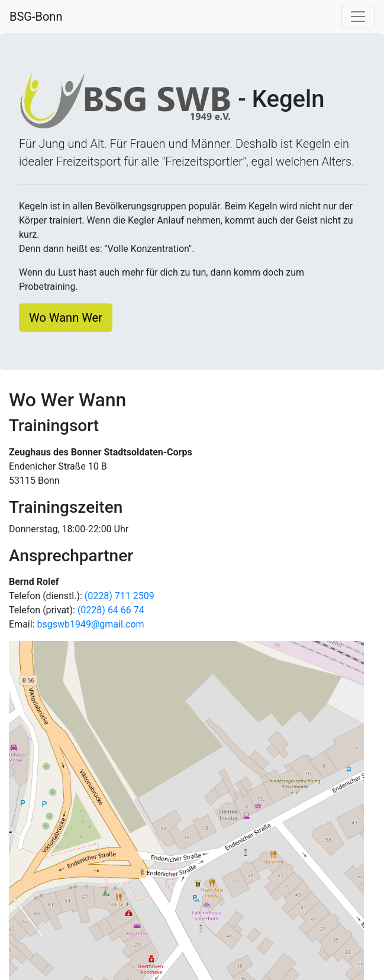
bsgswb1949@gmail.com (90, 624)
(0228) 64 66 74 (111, 610)
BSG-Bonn (36, 17)
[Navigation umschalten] (358, 17)
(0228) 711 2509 (120, 596)
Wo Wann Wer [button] (66, 318)
